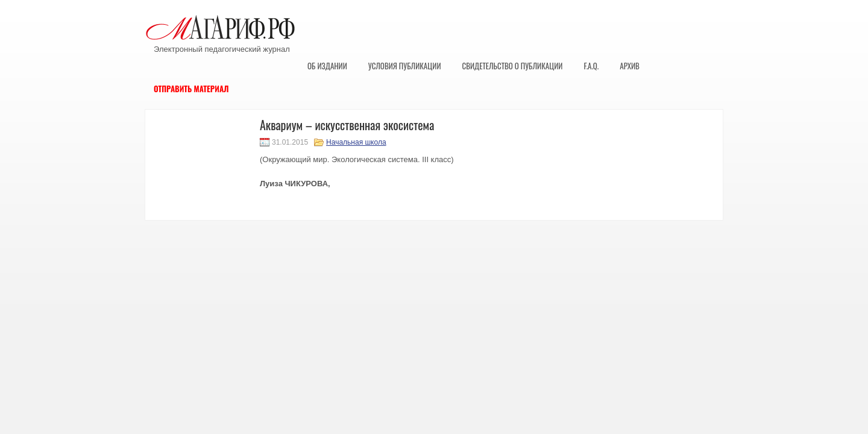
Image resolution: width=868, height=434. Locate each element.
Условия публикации (405, 66)
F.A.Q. (591, 66)
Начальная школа (356, 142)
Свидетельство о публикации (512, 66)
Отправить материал (191, 89)
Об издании (327, 66)
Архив (630, 66)
